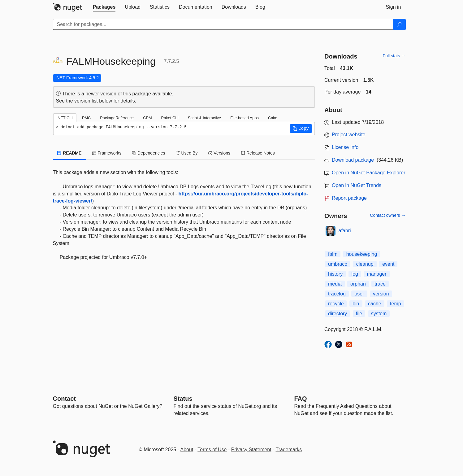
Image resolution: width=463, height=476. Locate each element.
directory (338, 314)
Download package (353, 160)
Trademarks (289, 450)
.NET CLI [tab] (65, 118)
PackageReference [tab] (117, 118)
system (379, 314)
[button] (301, 129)
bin (356, 304)
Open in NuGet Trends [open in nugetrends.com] (357, 185)
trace (380, 284)
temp (396, 304)
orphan (358, 284)
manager (376, 274)
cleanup (365, 264)
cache (375, 304)
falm (333, 254)
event (388, 264)
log (355, 274)
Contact (64, 399)
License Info (345, 147)
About (187, 450)
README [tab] (70, 153)
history (335, 274)
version (381, 294)
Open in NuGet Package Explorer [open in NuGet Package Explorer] (368, 173)
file (359, 314)
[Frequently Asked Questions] (301, 399)
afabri (345, 231)
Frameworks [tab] (107, 153)
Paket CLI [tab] (170, 118)
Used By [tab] (187, 153)
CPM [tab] (147, 118)
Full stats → (394, 56)
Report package (349, 198)
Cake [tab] (273, 118)
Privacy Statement (251, 450)
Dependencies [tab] (148, 153)
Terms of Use (212, 450)
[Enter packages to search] (223, 24)
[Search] (399, 24)
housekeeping (362, 254)
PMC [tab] (86, 118)
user (359, 294)
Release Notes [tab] (258, 153)
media (335, 284)
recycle (336, 304)
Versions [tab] (219, 153)
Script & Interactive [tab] (204, 118)
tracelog (337, 294)
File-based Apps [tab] (244, 118)
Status (183, 399)
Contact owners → (388, 215)
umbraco (338, 264)
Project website (349, 135)
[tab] (104, 7)
